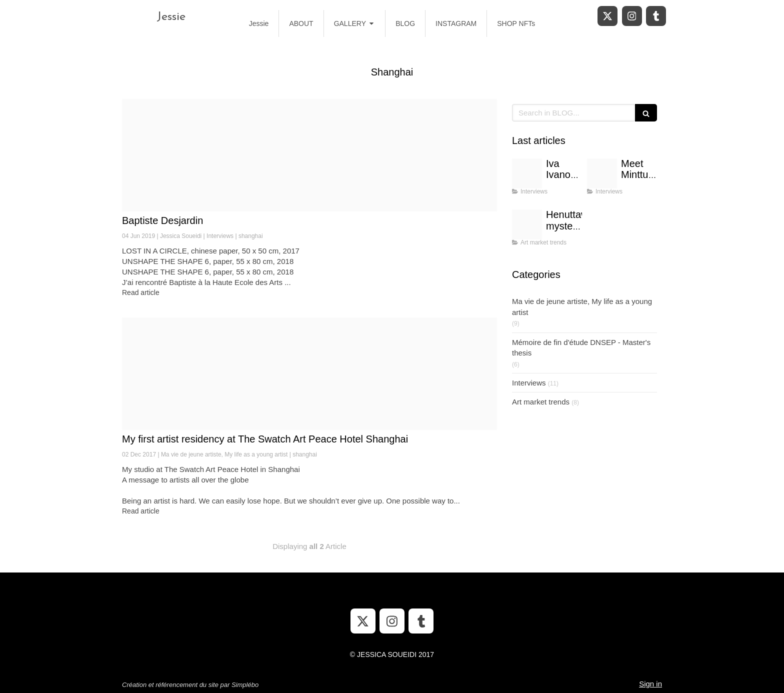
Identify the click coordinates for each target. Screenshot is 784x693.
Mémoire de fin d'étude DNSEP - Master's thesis (581, 347)
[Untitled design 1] (527, 224)
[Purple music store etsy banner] (602, 173)
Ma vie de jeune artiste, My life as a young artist (582, 306)
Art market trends (541, 402)
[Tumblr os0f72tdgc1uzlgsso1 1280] (309, 374)
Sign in (650, 684)
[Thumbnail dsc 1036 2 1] (309, 155)
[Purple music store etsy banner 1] (527, 173)
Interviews (529, 383)
